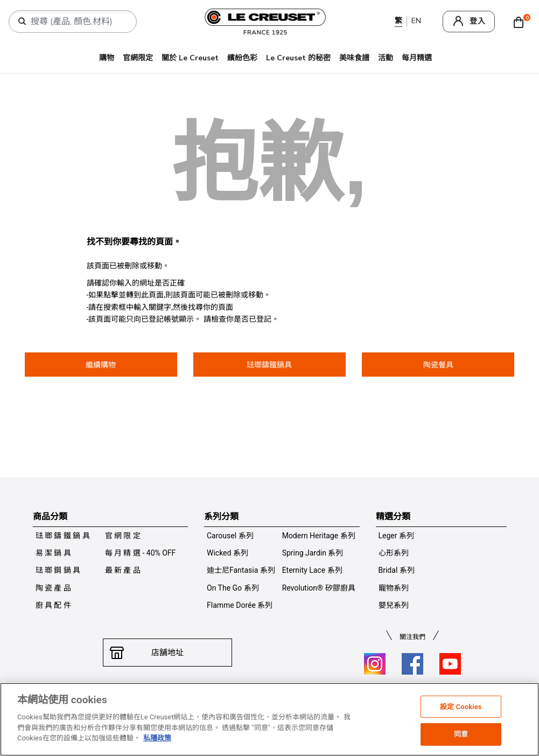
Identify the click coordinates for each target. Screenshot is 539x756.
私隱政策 (157, 738)
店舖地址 (167, 653)
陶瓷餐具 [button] (438, 365)
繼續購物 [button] (101, 365)
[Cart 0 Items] (521, 22)
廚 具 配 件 (53, 605)
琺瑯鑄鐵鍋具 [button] (269, 365)
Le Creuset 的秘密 (298, 58)
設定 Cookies (461, 707)
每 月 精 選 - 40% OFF (141, 553)
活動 (386, 58)
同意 (461, 734)
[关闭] (527, 719)
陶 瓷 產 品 (53, 588)
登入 (478, 21)
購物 (107, 58)
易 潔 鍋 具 (53, 553)
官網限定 (138, 58)
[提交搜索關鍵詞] (22, 22)
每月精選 (417, 58)
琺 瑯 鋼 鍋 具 (58, 570)
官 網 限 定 (123, 536)
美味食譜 (354, 58)
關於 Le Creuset (190, 58)
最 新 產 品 (123, 570)
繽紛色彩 (242, 58)
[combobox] (77, 22)
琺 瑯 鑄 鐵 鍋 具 (63, 536)
